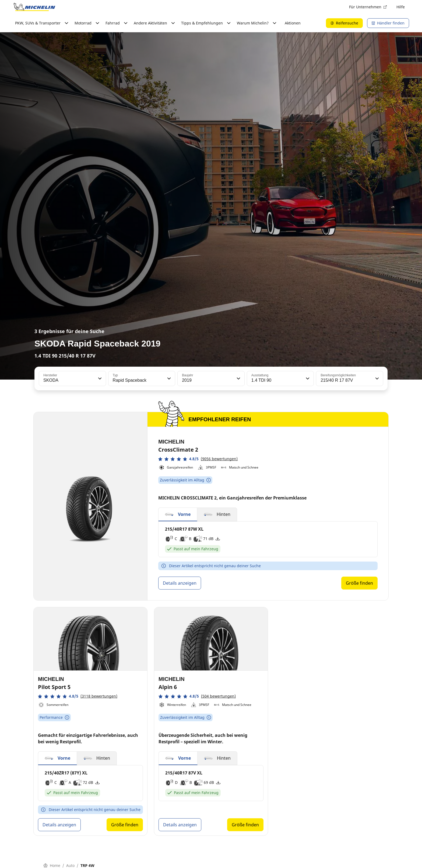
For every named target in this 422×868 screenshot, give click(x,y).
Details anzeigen (180, 583)
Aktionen (293, 23)
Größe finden (359, 583)
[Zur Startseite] (34, 7)
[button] (99, 378)
